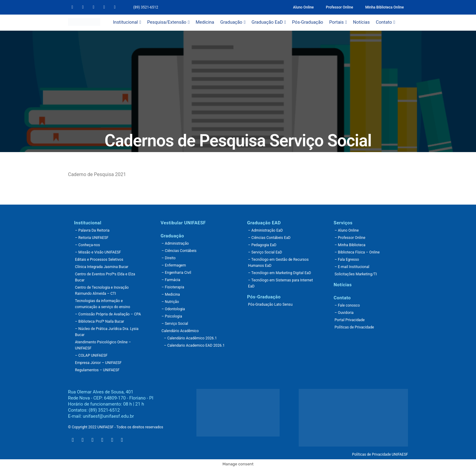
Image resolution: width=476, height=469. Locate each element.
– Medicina (171, 294)
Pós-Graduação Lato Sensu (270, 304)
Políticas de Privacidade (354, 327)
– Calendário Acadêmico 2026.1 (190, 338)
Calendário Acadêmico (180, 331)
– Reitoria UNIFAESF (92, 238)
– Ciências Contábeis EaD (269, 238)
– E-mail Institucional (352, 267)
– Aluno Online (347, 230)
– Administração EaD (265, 230)
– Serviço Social (175, 324)
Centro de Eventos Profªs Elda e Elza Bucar (105, 277)
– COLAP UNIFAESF (91, 355)
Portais (338, 22)
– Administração (175, 243)
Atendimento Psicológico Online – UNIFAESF (103, 345)
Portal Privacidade (350, 320)
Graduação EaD (269, 22)
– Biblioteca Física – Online (357, 252)
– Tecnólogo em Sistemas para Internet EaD (280, 283)
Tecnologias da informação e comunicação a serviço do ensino (103, 304)
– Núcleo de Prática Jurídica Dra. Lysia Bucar (107, 332)
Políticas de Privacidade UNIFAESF (380, 454)
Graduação (233, 22)
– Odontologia (173, 309)
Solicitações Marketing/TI (356, 274)
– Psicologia (172, 316)
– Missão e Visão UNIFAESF (98, 252)
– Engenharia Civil (176, 273)
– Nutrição (170, 302)
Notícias (361, 22)
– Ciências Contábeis (179, 251)
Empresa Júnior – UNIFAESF (98, 363)
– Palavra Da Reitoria (92, 230)
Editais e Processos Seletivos (99, 260)
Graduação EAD (264, 223)
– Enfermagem (174, 265)
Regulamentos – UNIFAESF (97, 370)
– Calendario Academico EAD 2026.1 (194, 345)
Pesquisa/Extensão (168, 22)
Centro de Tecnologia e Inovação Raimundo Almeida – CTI (102, 291)
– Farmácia (171, 280)
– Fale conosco (347, 305)
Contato (385, 22)
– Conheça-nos (87, 245)
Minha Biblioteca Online (384, 7)
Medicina (205, 22)
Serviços (343, 223)
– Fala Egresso (347, 260)
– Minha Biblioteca (350, 245)
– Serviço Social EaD (265, 252)
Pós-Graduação (308, 22)
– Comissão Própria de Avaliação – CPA (108, 314)
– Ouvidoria (344, 313)
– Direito (168, 258)
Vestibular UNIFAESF (183, 223)
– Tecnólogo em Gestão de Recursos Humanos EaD (278, 263)
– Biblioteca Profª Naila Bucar (100, 321)
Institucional (127, 22)
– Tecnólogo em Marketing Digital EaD (280, 273)
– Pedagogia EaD (262, 245)
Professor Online (340, 7)
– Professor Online (350, 238)
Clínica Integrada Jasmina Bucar (102, 267)
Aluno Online (303, 7)
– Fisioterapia (173, 287)
